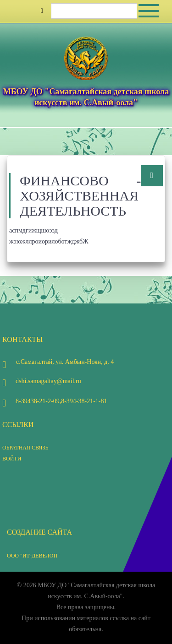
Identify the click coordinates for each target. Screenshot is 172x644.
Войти (12, 459)
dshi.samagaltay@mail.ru (42, 381)
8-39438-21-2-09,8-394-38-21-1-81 (55, 401)
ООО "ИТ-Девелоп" (33, 556)
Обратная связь (25, 448)
